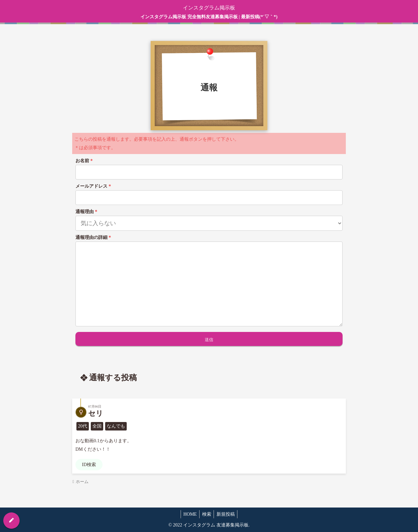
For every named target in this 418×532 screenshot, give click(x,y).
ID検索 (89, 465)
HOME (188, 514)
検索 (207, 514)
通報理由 (87, 212)
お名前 (85, 161)
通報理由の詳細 (94, 237)
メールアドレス (94, 186)
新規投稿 (227, 514)
